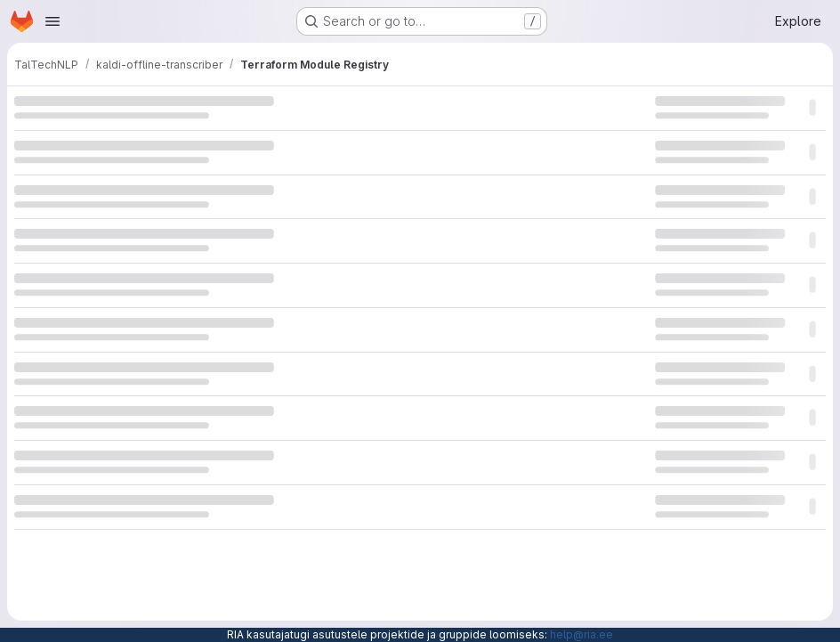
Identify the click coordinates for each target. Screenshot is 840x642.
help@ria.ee (582, 634)
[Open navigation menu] (52, 21)
